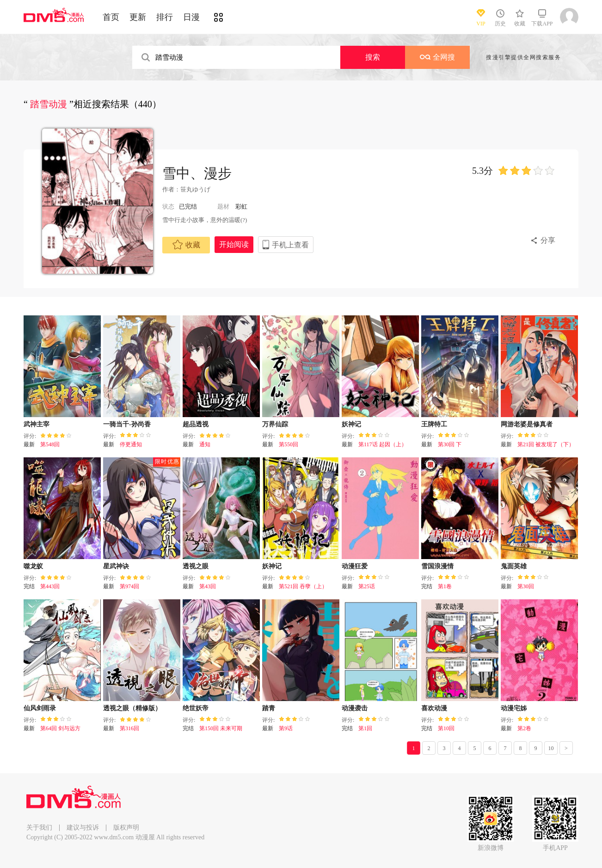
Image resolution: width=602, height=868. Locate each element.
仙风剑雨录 (40, 708)
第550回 (289, 444)
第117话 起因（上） (383, 444)
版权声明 (126, 828)
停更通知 (131, 444)
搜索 (373, 57)
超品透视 (196, 424)
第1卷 (445, 586)
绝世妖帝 (196, 708)
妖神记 (351, 424)
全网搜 (437, 57)
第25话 (367, 586)
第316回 (129, 728)
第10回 (446, 728)
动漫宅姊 (514, 708)
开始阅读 (234, 244)
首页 (111, 17)
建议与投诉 (83, 828)
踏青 (269, 708)
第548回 (50, 444)
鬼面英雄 (514, 566)
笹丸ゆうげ (195, 189)
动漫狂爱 (355, 566)
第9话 (286, 728)
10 (551, 748)
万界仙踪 (275, 424)
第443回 (50, 586)
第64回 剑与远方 (60, 728)
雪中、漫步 (197, 173)
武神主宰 (37, 424)
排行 (165, 17)
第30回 (526, 586)
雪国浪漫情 (437, 566)
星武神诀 (116, 566)
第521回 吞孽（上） (303, 586)
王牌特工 (434, 424)
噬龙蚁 (33, 566)
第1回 (365, 728)
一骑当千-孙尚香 (127, 424)
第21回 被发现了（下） (546, 444)
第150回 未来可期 (221, 728)
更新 (138, 17)
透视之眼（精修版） (132, 708)
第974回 (129, 586)
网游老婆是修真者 (527, 424)
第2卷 (524, 728)
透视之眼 (196, 566)
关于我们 (39, 828)
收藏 (186, 245)
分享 (548, 240)
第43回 (208, 586)
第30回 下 (450, 444)
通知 (205, 444)
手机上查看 (290, 245)
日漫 (191, 17)
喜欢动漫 (434, 708)
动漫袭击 (355, 708)
